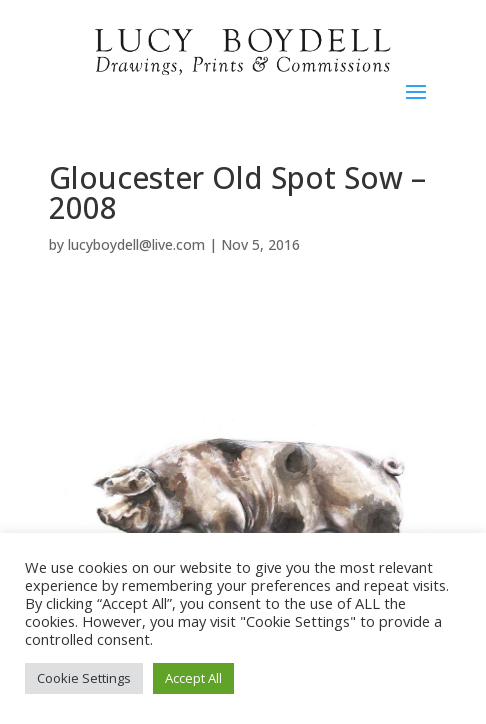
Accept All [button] (193, 678)
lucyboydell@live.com (136, 244)
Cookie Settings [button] (84, 678)
